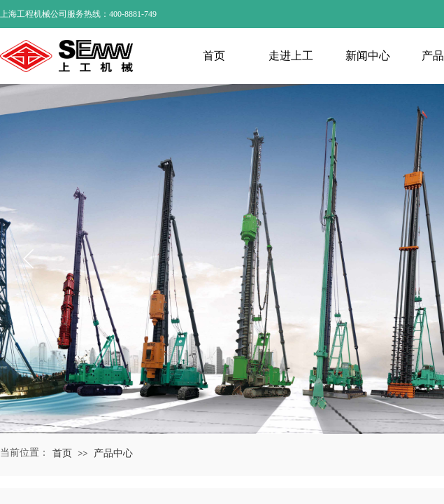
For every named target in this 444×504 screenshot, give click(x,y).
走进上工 (291, 56)
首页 (214, 56)
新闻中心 (368, 56)
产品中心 (113, 453)
